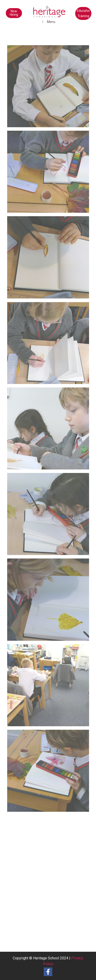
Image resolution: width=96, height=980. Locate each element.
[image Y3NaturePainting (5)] (50, 430)
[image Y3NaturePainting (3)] (50, 601)
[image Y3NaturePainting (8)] (50, 173)
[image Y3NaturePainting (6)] (50, 345)
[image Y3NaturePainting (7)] (50, 259)
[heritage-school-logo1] (40, 9)
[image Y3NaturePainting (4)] (50, 516)
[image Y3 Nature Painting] (50, 858)
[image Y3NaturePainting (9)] (50, 88)
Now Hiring (14, 13)
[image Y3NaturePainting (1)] (50, 772)
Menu (48, 22)
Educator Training (83, 13)
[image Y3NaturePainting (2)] (50, 687)
